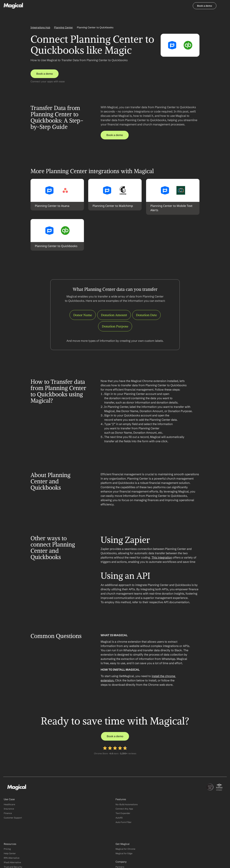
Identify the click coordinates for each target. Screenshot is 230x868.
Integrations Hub (40, 29)
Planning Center (64, 29)
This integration (162, 563)
